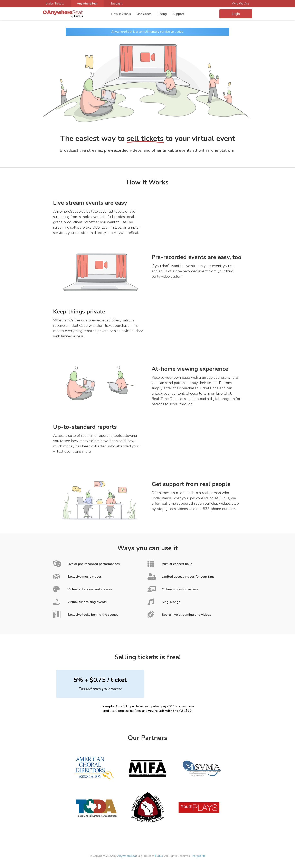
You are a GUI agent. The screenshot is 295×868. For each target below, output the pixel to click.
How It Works (121, 14)
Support (178, 14)
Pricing (162, 14)
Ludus (159, 856)
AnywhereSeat (127, 856)
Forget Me (199, 856)
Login (236, 14)
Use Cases (144, 14)
